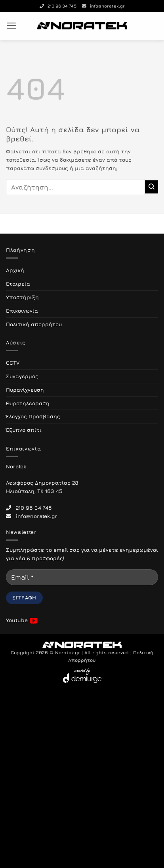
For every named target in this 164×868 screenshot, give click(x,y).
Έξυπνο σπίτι (24, 430)
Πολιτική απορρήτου (34, 324)
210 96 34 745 (58, 6)
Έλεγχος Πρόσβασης (33, 416)
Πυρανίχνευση (25, 390)
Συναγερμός (22, 376)
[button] (11, 26)
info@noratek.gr (103, 6)
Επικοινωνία (22, 311)
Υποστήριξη (22, 297)
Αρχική (15, 270)
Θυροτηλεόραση (28, 403)
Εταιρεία (18, 284)
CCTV (13, 363)
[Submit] (152, 187)
